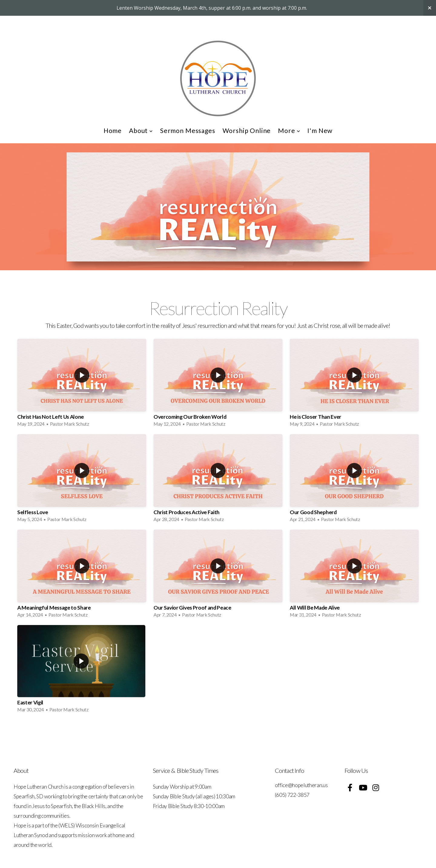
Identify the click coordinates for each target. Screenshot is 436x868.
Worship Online (247, 130)
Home (113, 130)
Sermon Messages (188, 130)
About (141, 130)
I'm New (320, 130)
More (289, 130)
